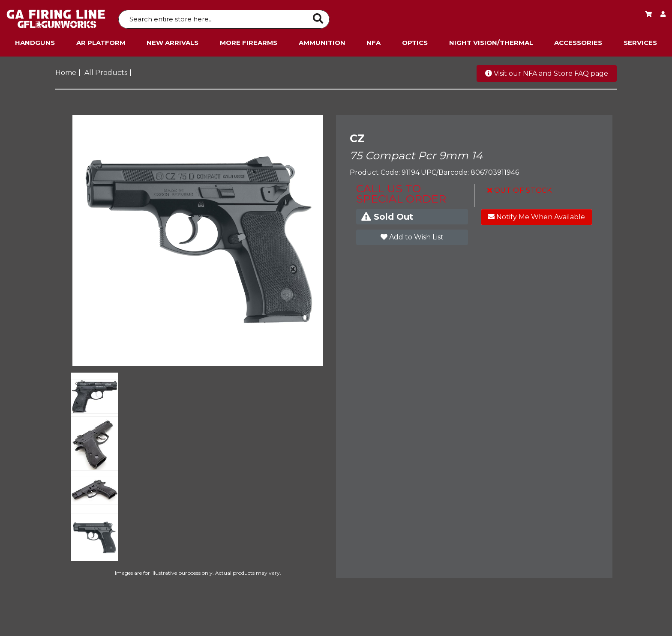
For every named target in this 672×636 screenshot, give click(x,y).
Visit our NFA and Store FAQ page (547, 71)
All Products (106, 70)
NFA (373, 40)
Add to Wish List (412, 235)
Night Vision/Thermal (491, 40)
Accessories (578, 40)
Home (66, 70)
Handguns (35, 40)
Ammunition (322, 40)
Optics (415, 40)
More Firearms (249, 40)
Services (640, 40)
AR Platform (101, 40)
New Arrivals (172, 40)
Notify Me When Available (536, 215)
